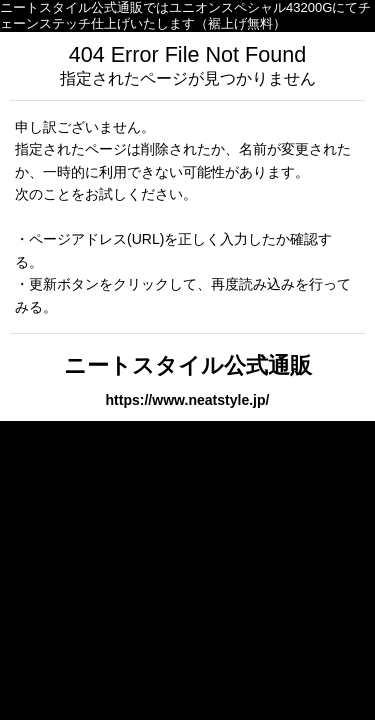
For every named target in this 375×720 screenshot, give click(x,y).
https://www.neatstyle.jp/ (188, 400)
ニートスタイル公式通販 (188, 365)
